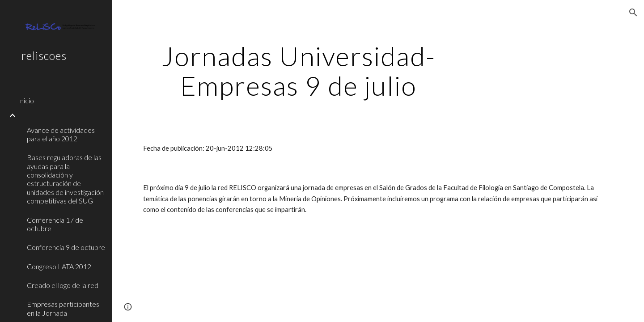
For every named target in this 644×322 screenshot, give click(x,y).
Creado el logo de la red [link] (63, 285)
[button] (633, 13)
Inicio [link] (26, 100)
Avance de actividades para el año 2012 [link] (61, 134)
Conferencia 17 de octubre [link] (55, 224)
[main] (299, 71)
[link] (61, 115)
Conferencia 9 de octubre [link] (66, 247)
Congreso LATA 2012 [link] (59, 266)
